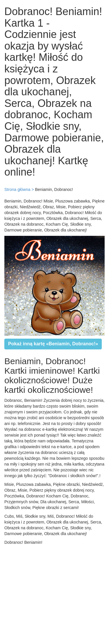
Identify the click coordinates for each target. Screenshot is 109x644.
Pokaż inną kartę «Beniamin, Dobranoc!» (53, 344)
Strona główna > (19, 189)
